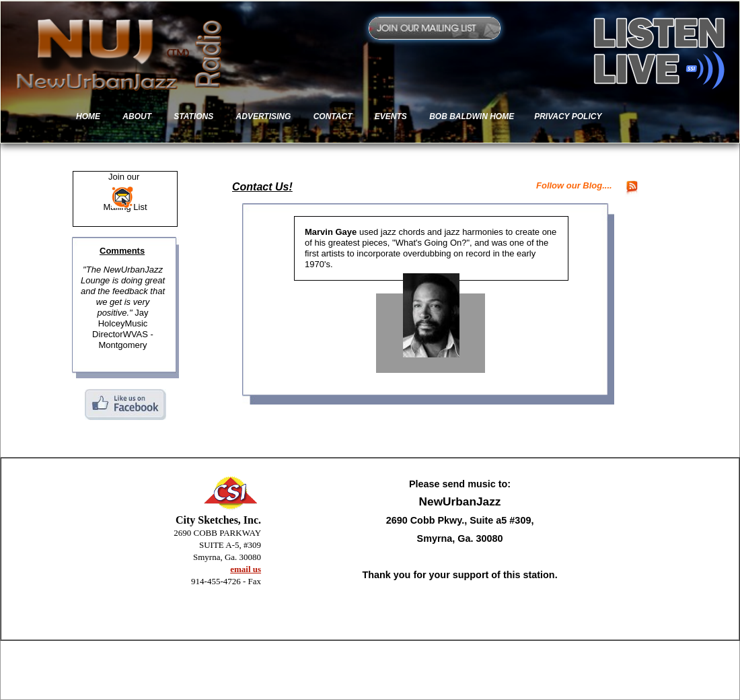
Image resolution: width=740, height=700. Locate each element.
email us (246, 569)
